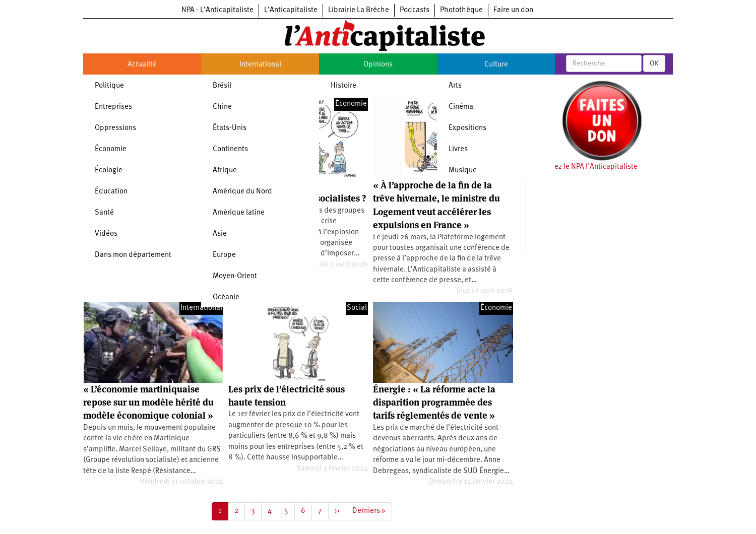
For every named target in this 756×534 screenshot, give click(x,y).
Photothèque (461, 10)
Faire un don (513, 10)
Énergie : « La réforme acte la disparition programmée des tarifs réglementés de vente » (434, 403)
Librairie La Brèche (359, 10)
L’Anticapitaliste (291, 10)
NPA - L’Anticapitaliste (217, 10)
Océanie (226, 297)
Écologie (109, 171)
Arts (455, 86)
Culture (496, 65)
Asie (220, 234)
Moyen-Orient (235, 276)
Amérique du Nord (242, 192)
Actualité (142, 65)
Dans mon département (133, 255)
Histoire (343, 86)
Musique (463, 171)
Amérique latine (239, 213)
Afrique (225, 171)
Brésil (222, 86)
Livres (458, 149)
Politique (109, 86)
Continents (230, 149)
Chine (222, 107)
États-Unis (230, 128)
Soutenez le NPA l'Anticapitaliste (584, 167)
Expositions (467, 128)
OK (654, 63)
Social (357, 308)
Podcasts (415, 10)
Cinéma (461, 107)
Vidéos (106, 234)
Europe (224, 255)
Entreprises (113, 107)
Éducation (111, 192)
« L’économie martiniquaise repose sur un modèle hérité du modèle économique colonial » (148, 403)
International (260, 65)
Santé (104, 213)
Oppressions (115, 128)
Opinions (378, 65)
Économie (111, 149)
